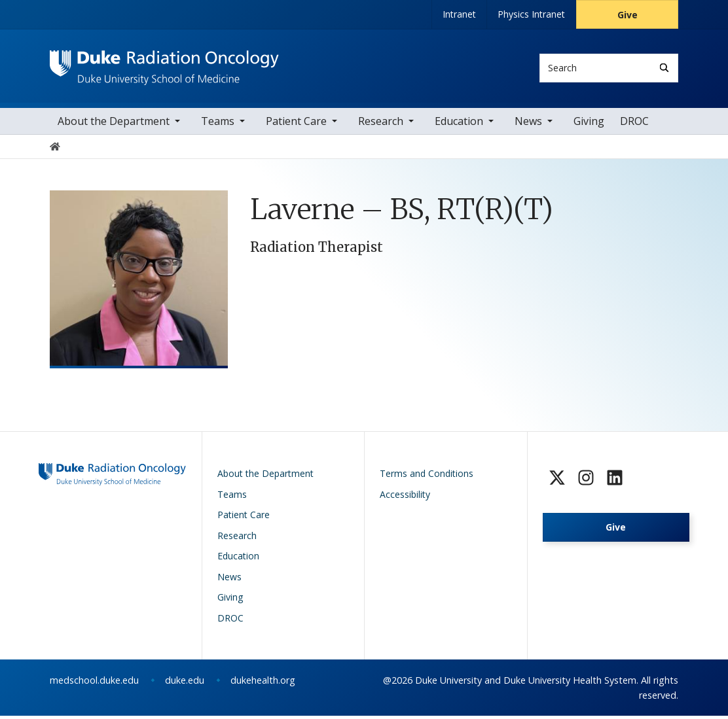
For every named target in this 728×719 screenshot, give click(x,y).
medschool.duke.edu (94, 683)
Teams (218, 124)
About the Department (114, 124)
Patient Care (296, 124)
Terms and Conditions (427, 477)
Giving (589, 124)
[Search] (664, 68)
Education (459, 124)
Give (628, 15)
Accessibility (405, 497)
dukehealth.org (263, 683)
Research (381, 124)
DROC (634, 124)
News (528, 124)
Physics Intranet (531, 14)
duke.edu (185, 683)
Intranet (459, 14)
